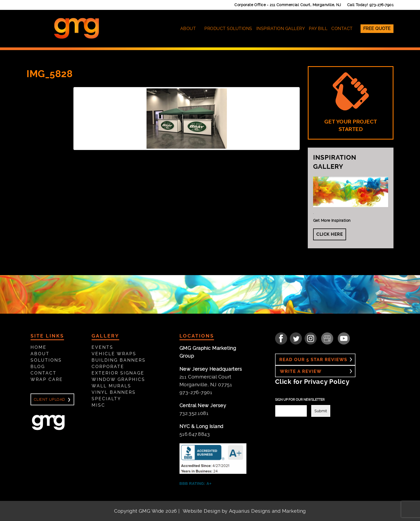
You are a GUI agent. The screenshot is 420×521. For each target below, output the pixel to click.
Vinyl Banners (114, 392)
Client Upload (49, 399)
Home (39, 347)
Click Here (330, 234)
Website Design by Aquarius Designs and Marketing (244, 511)
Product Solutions (228, 29)
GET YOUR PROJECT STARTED (351, 102)
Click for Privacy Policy (312, 382)
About (188, 29)
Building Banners (119, 360)
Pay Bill (318, 29)
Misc (98, 405)
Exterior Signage (118, 373)
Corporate (108, 367)
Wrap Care (47, 379)
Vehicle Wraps (114, 354)
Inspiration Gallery (281, 29)
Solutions (46, 360)
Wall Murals (111, 386)
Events (102, 347)
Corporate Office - (288, 5)
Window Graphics (118, 379)
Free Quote (377, 29)
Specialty (106, 399)
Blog (38, 367)
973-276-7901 (381, 5)
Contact (342, 29)
